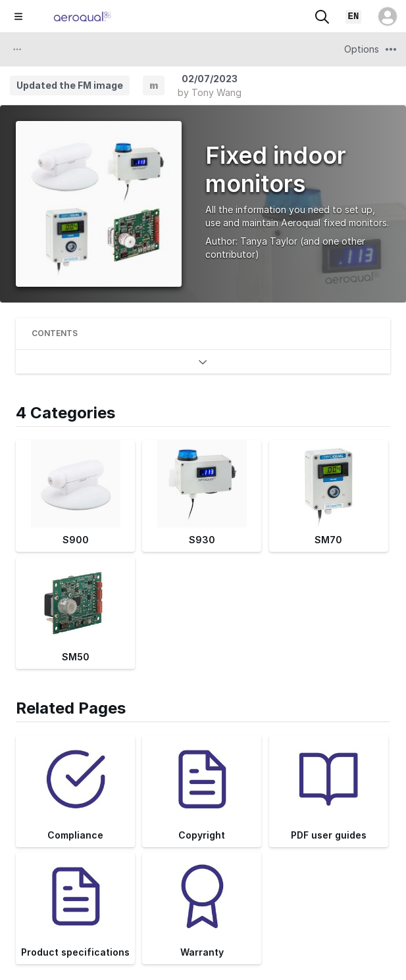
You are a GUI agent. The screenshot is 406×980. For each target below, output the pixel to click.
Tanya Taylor (269, 241)
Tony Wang (216, 92)
